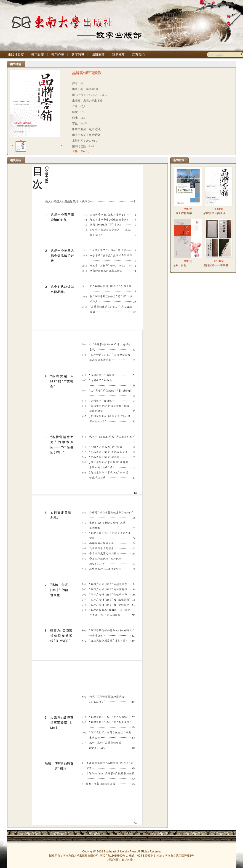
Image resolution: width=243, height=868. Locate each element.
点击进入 (95, 129)
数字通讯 (78, 55)
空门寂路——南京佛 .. (217, 265)
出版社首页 (16, 55)
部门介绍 (58, 55)
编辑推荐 (98, 55)
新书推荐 (118, 55)
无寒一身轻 (180, 265)
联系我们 (138, 55)
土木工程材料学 (182, 213)
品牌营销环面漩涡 (214, 213)
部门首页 (38, 55)
